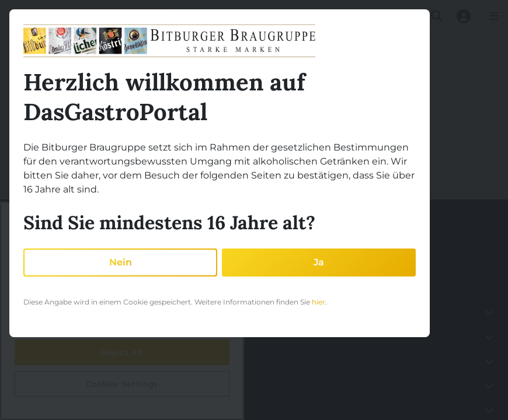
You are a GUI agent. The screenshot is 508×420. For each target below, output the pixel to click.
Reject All (122, 352)
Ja (319, 262)
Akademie (32, 385)
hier (319, 302)
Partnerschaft (38, 361)
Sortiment (32, 410)
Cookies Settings (122, 384)
